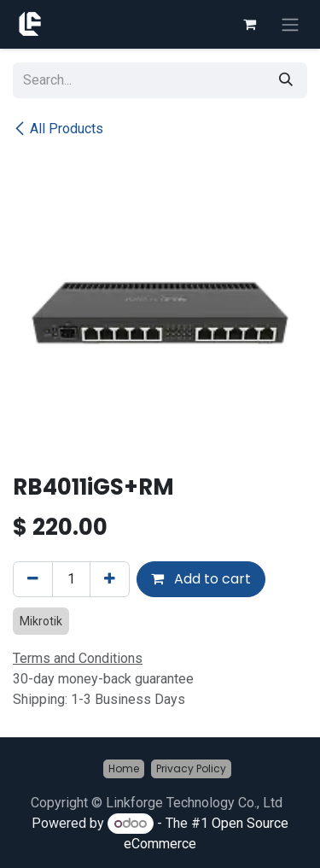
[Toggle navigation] (290, 24)
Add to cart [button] (201, 579)
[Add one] (110, 579)
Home (124, 768)
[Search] (286, 80)
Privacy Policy (191, 768)
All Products (58, 129)
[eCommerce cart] (249, 24)
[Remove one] (33, 579)
